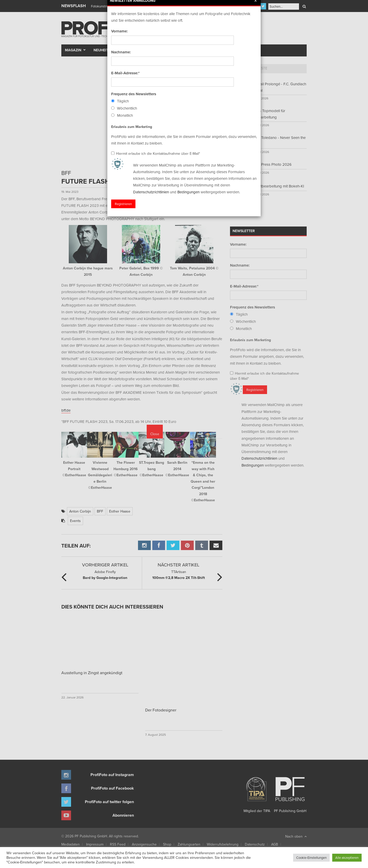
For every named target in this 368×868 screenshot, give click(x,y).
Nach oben (296, 836)
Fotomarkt (204, 50)
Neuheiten (103, 50)
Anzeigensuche (144, 844)
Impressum (95, 844)
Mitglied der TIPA (257, 793)
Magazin (73, 50)
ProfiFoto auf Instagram (112, 775)
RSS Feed (118, 844)
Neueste (260, 68)
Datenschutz (255, 844)
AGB (275, 844)
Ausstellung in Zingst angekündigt (92, 673)
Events (75, 521)
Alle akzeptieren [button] (347, 858)
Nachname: (240, 265)
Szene (147, 50)
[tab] (239, 69)
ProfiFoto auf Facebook (112, 788)
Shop (167, 844)
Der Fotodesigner (161, 710)
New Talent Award (241, 50)
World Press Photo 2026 (271, 164)
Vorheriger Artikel (105, 565)
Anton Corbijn (80, 511)
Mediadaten (71, 844)
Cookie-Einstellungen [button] (311, 858)
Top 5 (239, 68)
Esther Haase (120, 511)
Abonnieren (123, 815)
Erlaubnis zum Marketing (250, 340)
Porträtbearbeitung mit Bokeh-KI (277, 186)
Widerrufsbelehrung (223, 844)
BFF (100, 511)
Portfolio (175, 50)
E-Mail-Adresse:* (244, 286)
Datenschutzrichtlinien (259, 458)
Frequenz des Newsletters (252, 307)
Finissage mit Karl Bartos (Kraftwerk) (117, 6)
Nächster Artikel (179, 565)
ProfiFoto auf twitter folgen (109, 802)
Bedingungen (253, 465)
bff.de (66, 410)
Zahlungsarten (189, 844)
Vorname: (238, 244)
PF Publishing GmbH (290, 793)
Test (129, 50)
